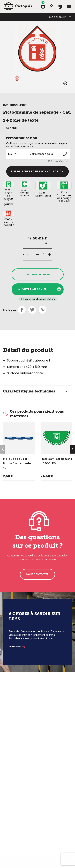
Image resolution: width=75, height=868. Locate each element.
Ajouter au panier (40, 289)
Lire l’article (15, 647)
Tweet (32, 310)
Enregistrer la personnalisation (37, 171)
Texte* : (13, 154)
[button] (72, 449)
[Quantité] (44, 254)
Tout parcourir (57, 17)
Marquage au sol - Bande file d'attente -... (17, 463)
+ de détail (10, 128)
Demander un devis (37, 274)
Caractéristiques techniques (29, 391)
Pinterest (43, 310)
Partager (22, 310)
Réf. (6, 105)
